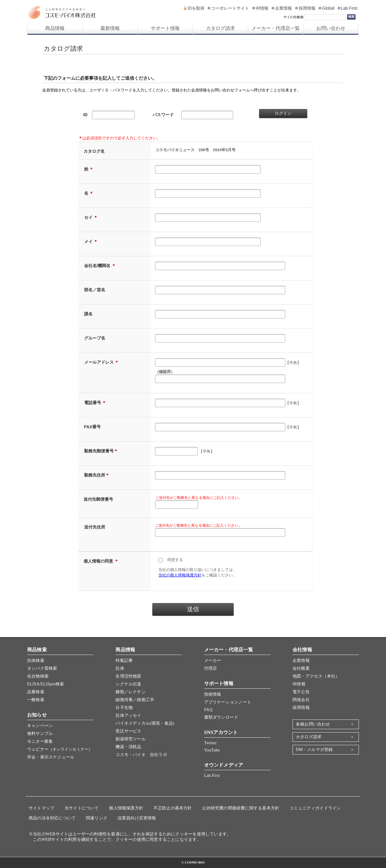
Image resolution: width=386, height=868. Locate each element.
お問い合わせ (331, 28)
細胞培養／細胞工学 (135, 700)
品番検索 (36, 692)
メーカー (213, 661)
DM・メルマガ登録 (314, 750)
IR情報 (262, 8)
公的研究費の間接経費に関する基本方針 (241, 808)
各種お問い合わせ (313, 724)
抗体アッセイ (128, 715)
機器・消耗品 (128, 747)
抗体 (120, 668)
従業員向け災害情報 (137, 818)
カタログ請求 (220, 28)
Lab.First (349, 8)
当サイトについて (82, 808)
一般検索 (36, 700)
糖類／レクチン (130, 692)
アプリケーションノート (228, 702)
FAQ (208, 710)
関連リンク (97, 818)
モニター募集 (40, 741)
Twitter (210, 743)
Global (328, 8)
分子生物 (124, 708)
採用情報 (307, 8)
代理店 (211, 668)
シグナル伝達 (128, 684)
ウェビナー (60, 749)
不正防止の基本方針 (173, 808)
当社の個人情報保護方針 (180, 575)
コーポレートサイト (230, 8)
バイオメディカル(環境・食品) (145, 723)
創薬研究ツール (130, 739)
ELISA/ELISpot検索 (46, 684)
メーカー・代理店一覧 (276, 28)
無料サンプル (40, 734)
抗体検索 (36, 661)
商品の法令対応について (52, 818)
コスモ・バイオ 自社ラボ (141, 755)
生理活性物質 (128, 676)
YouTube (212, 750)
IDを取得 (196, 8)
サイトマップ (41, 808)
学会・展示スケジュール (51, 757)
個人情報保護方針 (126, 808)
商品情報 (55, 28)
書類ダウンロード (221, 717)
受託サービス (128, 731)
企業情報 (283, 8)
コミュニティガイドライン (315, 808)
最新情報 (110, 28)
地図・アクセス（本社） (316, 676)
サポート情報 (165, 28)
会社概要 (301, 668)
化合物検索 (38, 676)
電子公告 (301, 692)
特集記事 (124, 661)
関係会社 (301, 700)
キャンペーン (40, 726)
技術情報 (213, 694)
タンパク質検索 (42, 668)
